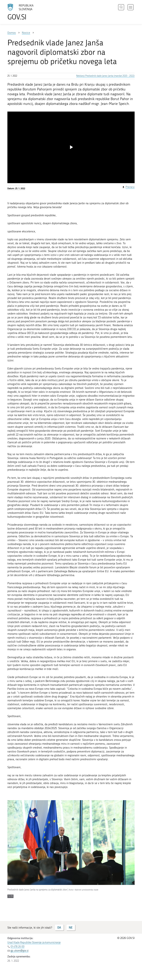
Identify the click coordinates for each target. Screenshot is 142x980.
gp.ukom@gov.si (20, 951)
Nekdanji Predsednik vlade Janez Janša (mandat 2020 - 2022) (105, 76)
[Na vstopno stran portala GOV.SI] (26, 12)
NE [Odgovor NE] (71, 927)
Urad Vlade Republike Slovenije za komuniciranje (34, 943)
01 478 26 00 (17, 947)
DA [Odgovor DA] (59, 927)
